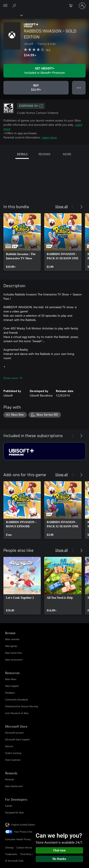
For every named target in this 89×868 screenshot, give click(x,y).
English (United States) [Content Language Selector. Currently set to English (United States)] (23, 824)
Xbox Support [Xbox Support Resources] (12, 686)
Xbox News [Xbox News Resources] (11, 679)
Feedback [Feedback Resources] (10, 693)
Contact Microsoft (26, 848)
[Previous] (73, 207)
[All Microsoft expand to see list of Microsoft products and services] (5, 6)
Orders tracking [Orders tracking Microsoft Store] (13, 753)
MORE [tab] (67, 154)
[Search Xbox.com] (15, 6)
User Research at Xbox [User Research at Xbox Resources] (17, 713)
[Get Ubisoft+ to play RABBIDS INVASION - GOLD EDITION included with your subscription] (44, 71)
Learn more (49, 137)
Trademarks (11, 854)
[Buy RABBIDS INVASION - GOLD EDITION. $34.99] (36, 88)
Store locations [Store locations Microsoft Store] (13, 760)
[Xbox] (11, 15)
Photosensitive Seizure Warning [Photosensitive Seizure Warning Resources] (21, 706)
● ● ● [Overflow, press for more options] (79, 88)
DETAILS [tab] (22, 154)
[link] (22, 242)
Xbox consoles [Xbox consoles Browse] (12, 639)
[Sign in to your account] (82, 6)
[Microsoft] (44, 3)
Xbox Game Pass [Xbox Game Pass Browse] (14, 653)
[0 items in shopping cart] (72, 6)
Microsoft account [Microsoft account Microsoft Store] (14, 733)
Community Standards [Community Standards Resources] (16, 699)
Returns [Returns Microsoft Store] (9, 746)
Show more (13, 378)
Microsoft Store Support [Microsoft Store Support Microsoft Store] (17, 739)
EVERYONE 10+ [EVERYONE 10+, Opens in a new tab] (31, 106)
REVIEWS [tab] (44, 154)
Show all (61, 206)
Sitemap (9, 848)
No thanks (59, 859)
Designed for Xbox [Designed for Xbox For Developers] (14, 812)
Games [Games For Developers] (9, 806)
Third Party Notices (30, 854)
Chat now (59, 850)
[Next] (81, 207)
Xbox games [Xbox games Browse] (11, 646)
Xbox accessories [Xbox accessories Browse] (14, 660)
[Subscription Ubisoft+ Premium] (45, 451)
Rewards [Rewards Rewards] (10, 779)
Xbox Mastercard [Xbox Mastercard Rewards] (14, 786)
